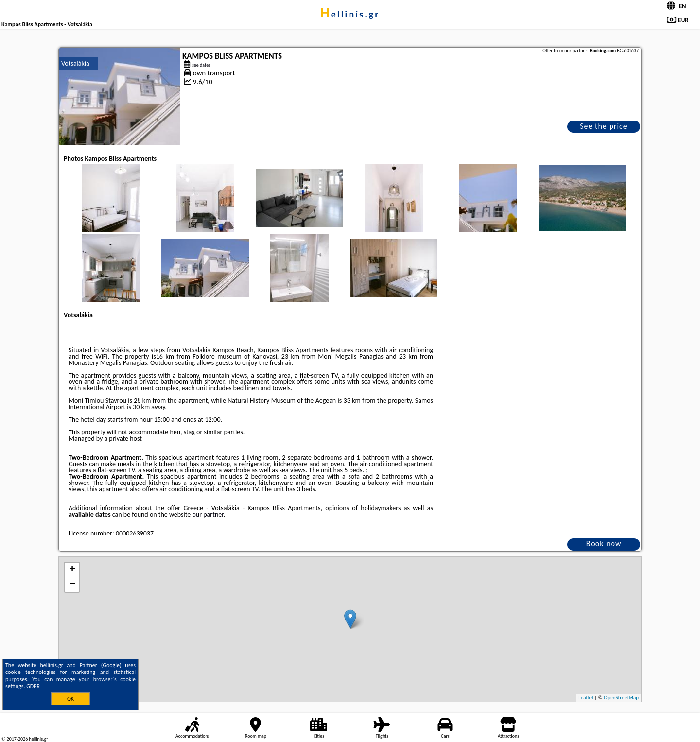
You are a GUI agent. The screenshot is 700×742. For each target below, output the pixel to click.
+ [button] (72, 570)
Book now (604, 544)
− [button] (72, 585)
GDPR (33, 686)
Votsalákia (75, 63)
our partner (208, 514)
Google (111, 665)
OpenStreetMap (621, 698)
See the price (604, 126)
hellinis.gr (350, 14)
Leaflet (586, 698)
